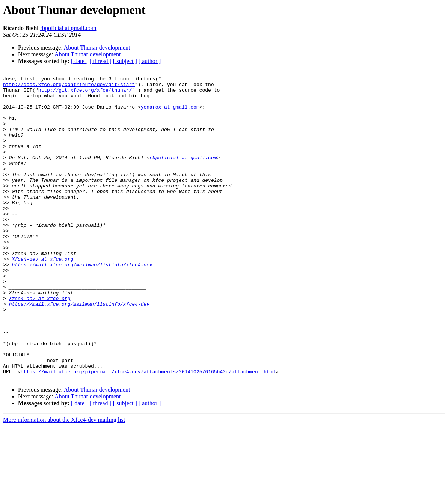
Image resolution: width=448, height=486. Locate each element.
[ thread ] (100, 61)
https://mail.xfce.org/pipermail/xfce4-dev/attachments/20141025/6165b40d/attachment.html (148, 431)
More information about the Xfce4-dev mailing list (64, 479)
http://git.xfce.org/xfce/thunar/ (85, 93)
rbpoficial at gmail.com (68, 28)
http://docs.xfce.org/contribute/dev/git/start (69, 86)
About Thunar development (97, 48)
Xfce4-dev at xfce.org (42, 296)
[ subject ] (125, 61)
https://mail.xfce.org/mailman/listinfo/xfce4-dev (82, 303)
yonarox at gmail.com (170, 113)
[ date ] (79, 61)
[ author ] (150, 61)
